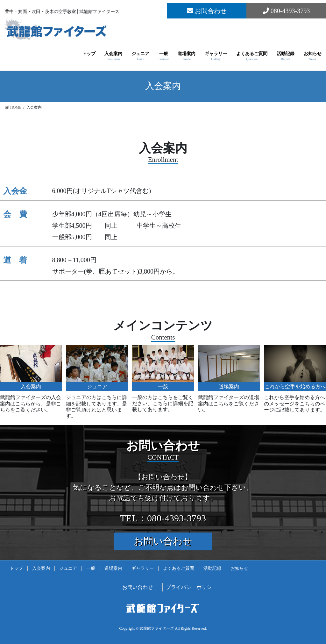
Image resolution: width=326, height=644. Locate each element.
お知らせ (239, 568)
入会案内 (41, 568)
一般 (91, 568)
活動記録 (212, 568)
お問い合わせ (163, 541)
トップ (16, 568)
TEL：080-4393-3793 (163, 518)
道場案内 (113, 568)
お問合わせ (207, 11)
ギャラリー (143, 568)
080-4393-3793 (286, 11)
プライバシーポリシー (191, 587)
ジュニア (68, 568)
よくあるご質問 (179, 568)
